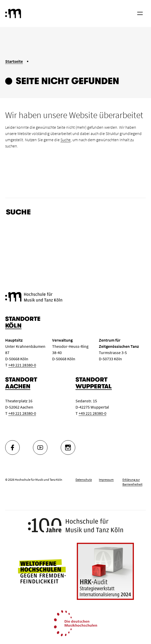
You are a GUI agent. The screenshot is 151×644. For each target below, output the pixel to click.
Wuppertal (94, 386)
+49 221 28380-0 (22, 365)
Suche (66, 140)
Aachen (18, 386)
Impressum (106, 480)
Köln (13, 326)
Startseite (14, 61)
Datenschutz (84, 480)
